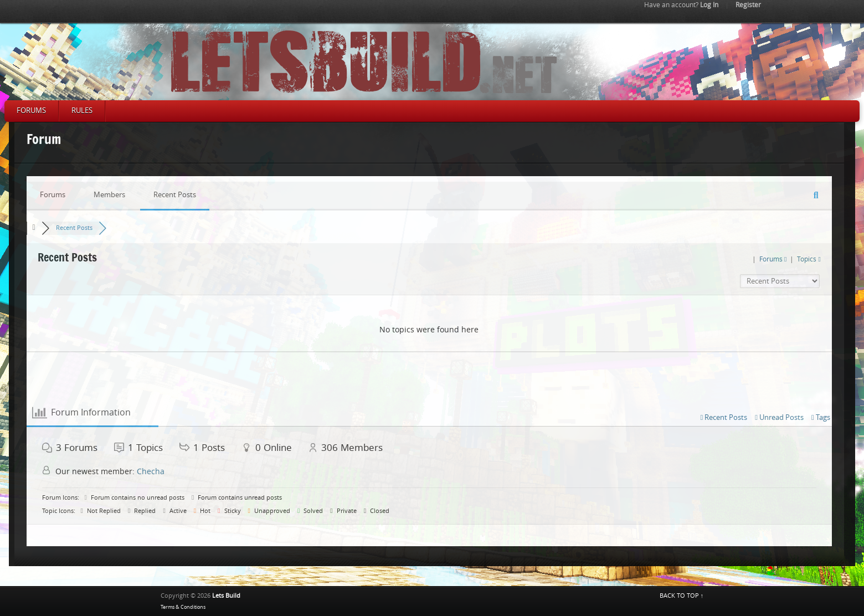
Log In (681, 5)
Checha (151, 472)
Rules (82, 111)
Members (109, 195)
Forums (31, 111)
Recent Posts (175, 195)
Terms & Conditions (183, 607)
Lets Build (226, 596)
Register (748, 5)
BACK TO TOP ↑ (682, 596)
